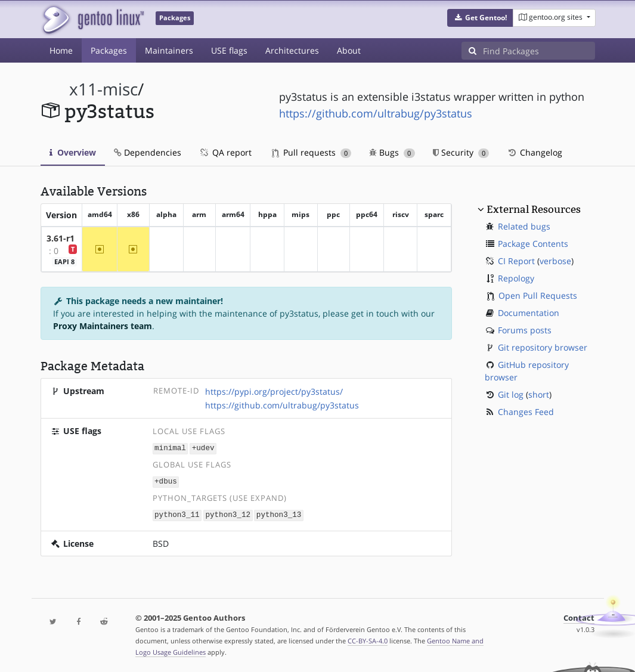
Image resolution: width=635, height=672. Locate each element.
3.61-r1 (61, 238)
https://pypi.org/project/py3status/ (274, 391)
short (539, 394)
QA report (225, 152)
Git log (511, 394)
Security (461, 152)
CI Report (516, 261)
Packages (109, 50)
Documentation (529, 313)
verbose (555, 261)
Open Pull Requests (538, 295)
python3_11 (177, 513)
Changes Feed (526, 412)
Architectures (292, 50)
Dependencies (148, 152)
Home (61, 50)
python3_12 (228, 513)
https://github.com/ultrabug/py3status (376, 113)
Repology (516, 278)
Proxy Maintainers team (103, 326)
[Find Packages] (539, 51)
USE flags (229, 50)
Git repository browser (543, 347)
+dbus (166, 480)
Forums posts (525, 330)
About (349, 50)
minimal (170, 448)
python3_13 (279, 513)
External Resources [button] (534, 209)
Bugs (392, 152)
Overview (73, 152)
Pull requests (312, 152)
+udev (203, 448)
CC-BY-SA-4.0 (368, 639)
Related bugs (524, 226)
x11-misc (103, 89)
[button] (480, 18)
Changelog (535, 152)
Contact (579, 616)
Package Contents (533, 244)
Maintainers (169, 50)
